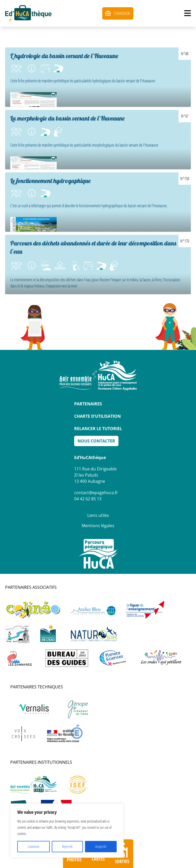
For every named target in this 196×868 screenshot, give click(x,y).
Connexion (118, 13)
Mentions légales (98, 526)
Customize (33, 846)
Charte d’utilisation (97, 416)
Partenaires (88, 404)
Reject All (67, 846)
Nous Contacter (96, 441)
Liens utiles (98, 515)
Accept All (101, 846)
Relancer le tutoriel (98, 429)
